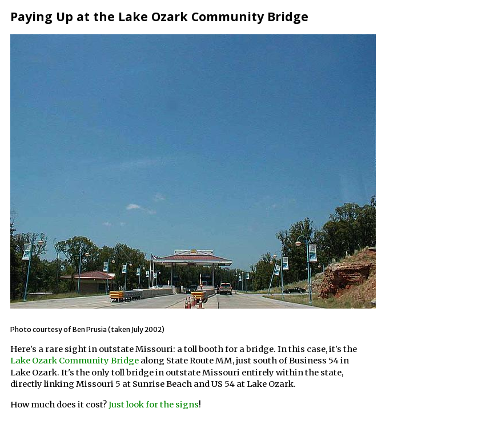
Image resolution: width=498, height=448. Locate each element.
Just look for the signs (154, 405)
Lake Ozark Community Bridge (75, 361)
